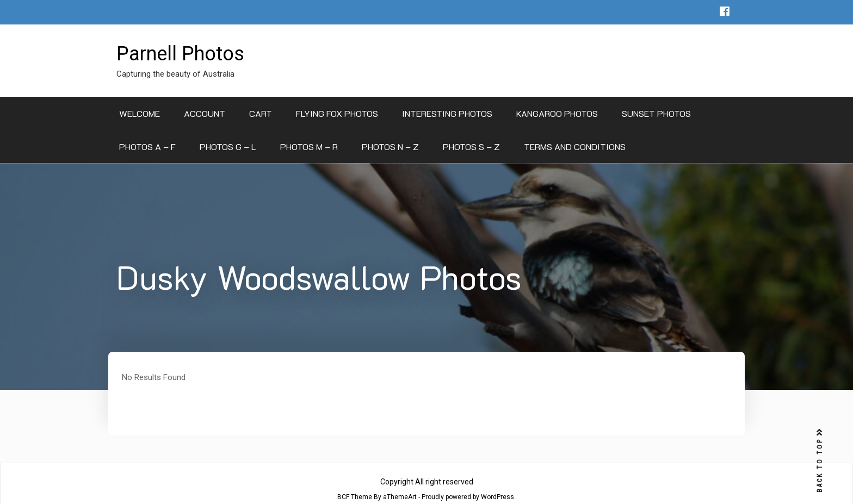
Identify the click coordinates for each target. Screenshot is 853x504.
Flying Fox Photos (337, 113)
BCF (343, 497)
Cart (261, 113)
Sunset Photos (656, 113)
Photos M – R (309, 147)
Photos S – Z (471, 147)
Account (205, 113)
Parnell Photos (180, 54)
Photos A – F (147, 147)
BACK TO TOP (820, 461)
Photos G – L (228, 147)
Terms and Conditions (575, 147)
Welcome (140, 113)
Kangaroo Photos (557, 113)
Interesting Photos (447, 113)
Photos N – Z (390, 147)
